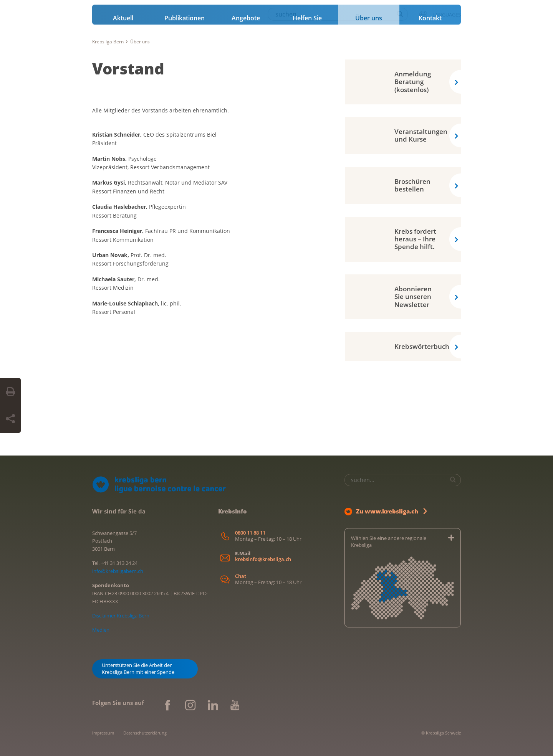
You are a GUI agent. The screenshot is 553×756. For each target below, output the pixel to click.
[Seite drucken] (10, 392)
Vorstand (128, 69)
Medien (101, 630)
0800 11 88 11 (250, 533)
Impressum (103, 733)
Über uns (369, 18)
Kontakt (430, 18)
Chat (241, 576)
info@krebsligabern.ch (118, 571)
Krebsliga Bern (108, 42)
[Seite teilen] (10, 419)
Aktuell (123, 18)
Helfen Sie (307, 18)
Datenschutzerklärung (145, 733)
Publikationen (185, 18)
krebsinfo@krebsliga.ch (263, 559)
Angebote (246, 18)
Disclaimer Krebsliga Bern (121, 616)
